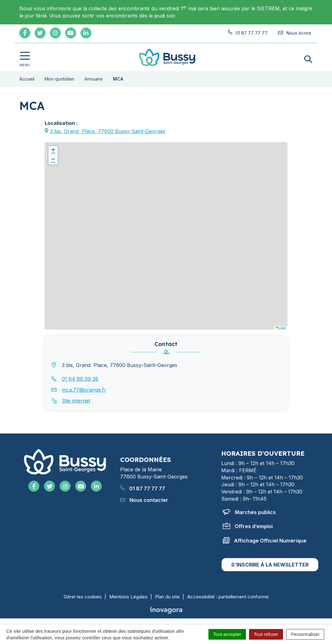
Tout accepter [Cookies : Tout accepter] (227, 634)
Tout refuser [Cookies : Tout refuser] (266, 634)
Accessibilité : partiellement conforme (228, 597)
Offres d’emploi (248, 526)
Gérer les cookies (83, 597)
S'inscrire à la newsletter (270, 565)
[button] (53, 151)
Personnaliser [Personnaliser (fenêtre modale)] (305, 634)
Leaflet (281, 328)
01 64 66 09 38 (80, 379)
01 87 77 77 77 (143, 488)
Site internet (76, 401)
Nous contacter (144, 500)
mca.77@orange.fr (84, 390)
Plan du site (167, 597)
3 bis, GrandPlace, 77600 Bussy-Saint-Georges (108, 131)
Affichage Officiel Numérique (265, 541)
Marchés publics (249, 512)
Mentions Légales (128, 597)
